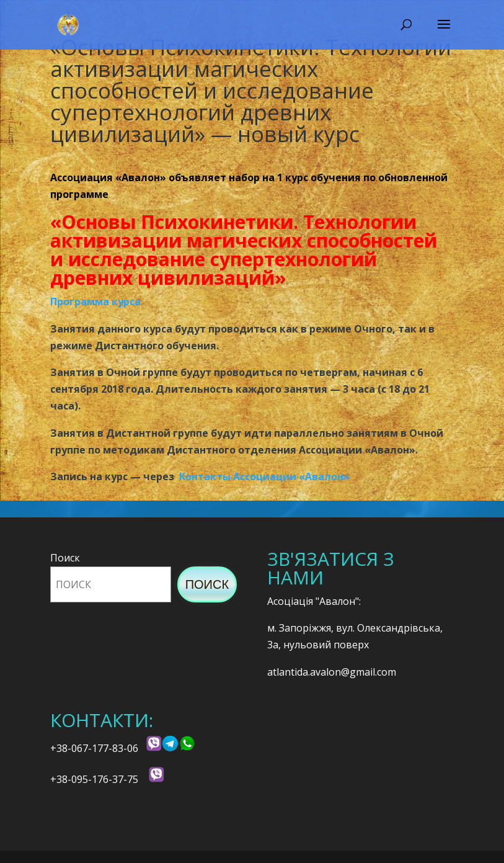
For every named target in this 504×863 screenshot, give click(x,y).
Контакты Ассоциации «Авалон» (264, 476)
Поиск (65, 558)
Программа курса (95, 302)
